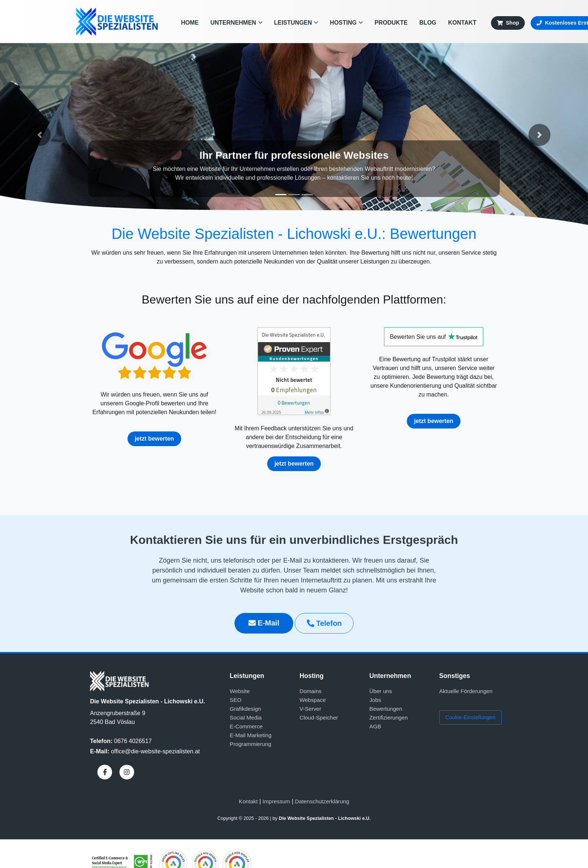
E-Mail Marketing (251, 734)
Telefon (324, 623)
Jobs (375, 699)
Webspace (313, 699)
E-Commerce (246, 726)
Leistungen (296, 23)
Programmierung (250, 743)
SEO (236, 699)
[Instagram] (127, 771)
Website (240, 690)
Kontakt (462, 23)
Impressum (276, 801)
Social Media (246, 717)
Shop (508, 23)
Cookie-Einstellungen (470, 717)
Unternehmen (236, 23)
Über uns (381, 690)
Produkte (391, 23)
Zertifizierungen (389, 717)
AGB (375, 726)
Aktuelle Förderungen (466, 690)
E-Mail (264, 623)
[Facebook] (105, 771)
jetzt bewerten (155, 439)
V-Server (310, 708)
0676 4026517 (133, 740)
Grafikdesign (245, 708)
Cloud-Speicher (319, 717)
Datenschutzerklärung (322, 801)
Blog (428, 23)
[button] (44, 135)
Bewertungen (386, 708)
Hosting (347, 23)
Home (190, 23)
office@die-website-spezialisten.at (155, 751)
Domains (311, 690)
